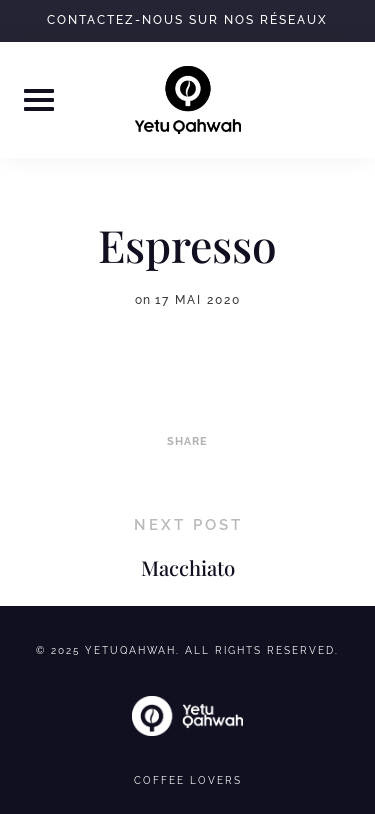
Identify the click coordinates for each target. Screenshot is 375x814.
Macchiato (188, 567)
